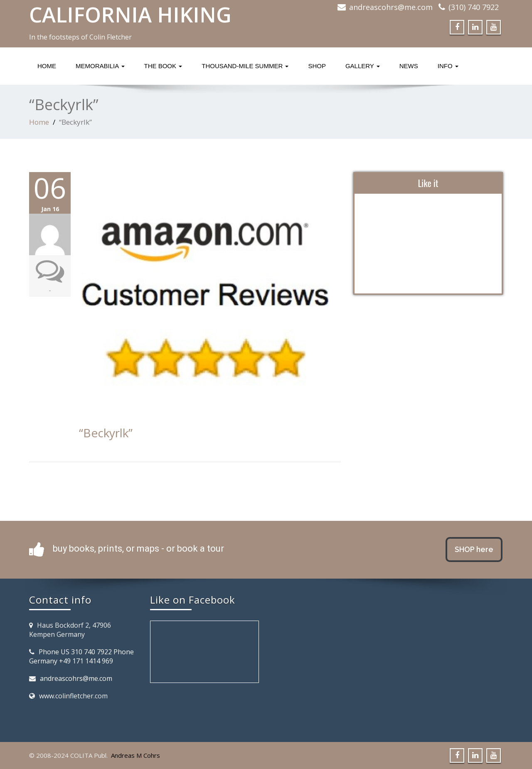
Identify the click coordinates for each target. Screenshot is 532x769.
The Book (163, 66)
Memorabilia (100, 66)
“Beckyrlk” (106, 433)
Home (47, 66)
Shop (317, 66)
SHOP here (474, 549)
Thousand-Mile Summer (245, 66)
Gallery (363, 66)
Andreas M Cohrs (135, 755)
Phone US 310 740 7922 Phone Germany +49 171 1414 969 (81, 656)
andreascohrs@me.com (391, 7)
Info (448, 66)
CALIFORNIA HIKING (130, 15)
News (409, 66)
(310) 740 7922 (474, 7)
